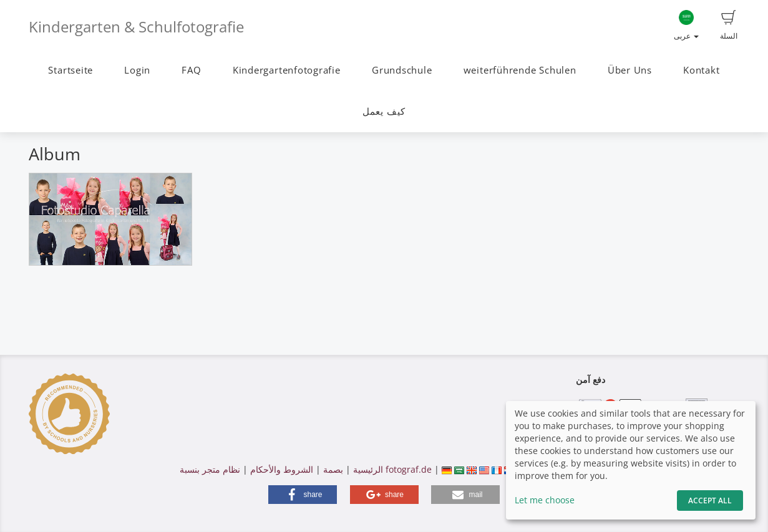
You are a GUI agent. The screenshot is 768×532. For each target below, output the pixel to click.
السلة (729, 26)
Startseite (70, 70)
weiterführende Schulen (520, 70)
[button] (303, 495)
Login (137, 70)
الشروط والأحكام (282, 469)
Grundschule (402, 70)
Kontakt (701, 70)
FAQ (191, 70)
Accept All (710, 501)
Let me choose (545, 500)
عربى (686, 26)
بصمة (332, 469)
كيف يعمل (384, 111)
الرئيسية (367, 469)
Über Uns (630, 70)
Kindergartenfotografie (287, 70)
